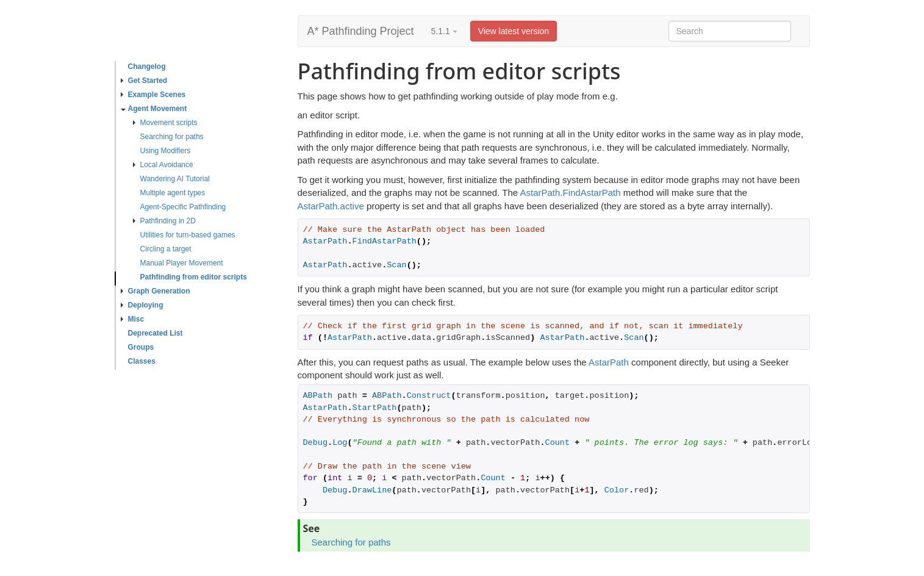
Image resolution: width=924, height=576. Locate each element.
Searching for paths (172, 137)
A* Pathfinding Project (361, 31)
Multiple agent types (173, 193)
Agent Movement (154, 109)
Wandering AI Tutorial (175, 179)
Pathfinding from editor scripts (194, 277)
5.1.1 (444, 31)
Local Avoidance (163, 165)
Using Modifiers (166, 151)
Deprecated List (156, 333)
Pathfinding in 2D (164, 221)
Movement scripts (165, 123)
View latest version (514, 31)
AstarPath (609, 362)
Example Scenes (153, 95)
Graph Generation (156, 291)
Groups (141, 347)
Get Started (144, 81)
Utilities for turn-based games (188, 235)
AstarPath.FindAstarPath (570, 193)
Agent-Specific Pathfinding (183, 207)
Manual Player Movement (182, 263)
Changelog (147, 67)
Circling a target (166, 249)
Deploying (142, 305)
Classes (142, 361)
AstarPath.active (331, 206)
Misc (133, 319)
